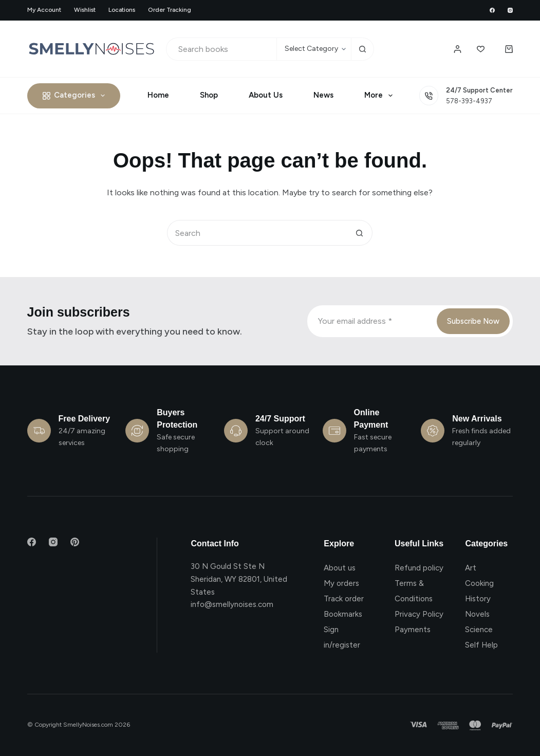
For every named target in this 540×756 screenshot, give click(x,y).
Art (471, 568)
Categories (76, 96)
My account (44, 10)
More (380, 96)
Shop (209, 95)
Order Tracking (170, 10)
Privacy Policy (419, 614)
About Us (266, 95)
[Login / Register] (458, 49)
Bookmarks (343, 614)
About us (340, 568)
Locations (122, 10)
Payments (413, 630)
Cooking (479, 583)
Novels (477, 614)
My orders (341, 583)
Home (158, 95)
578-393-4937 (469, 101)
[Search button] (362, 49)
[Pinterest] (75, 542)
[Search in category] (314, 49)
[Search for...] (221, 49)
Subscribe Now (473, 321)
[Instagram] (510, 10)
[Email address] (371, 321)
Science (479, 630)
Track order (344, 599)
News (323, 95)
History (478, 599)
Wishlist (85, 10)
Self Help (481, 645)
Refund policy (419, 568)
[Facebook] (492, 10)
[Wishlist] (481, 49)
